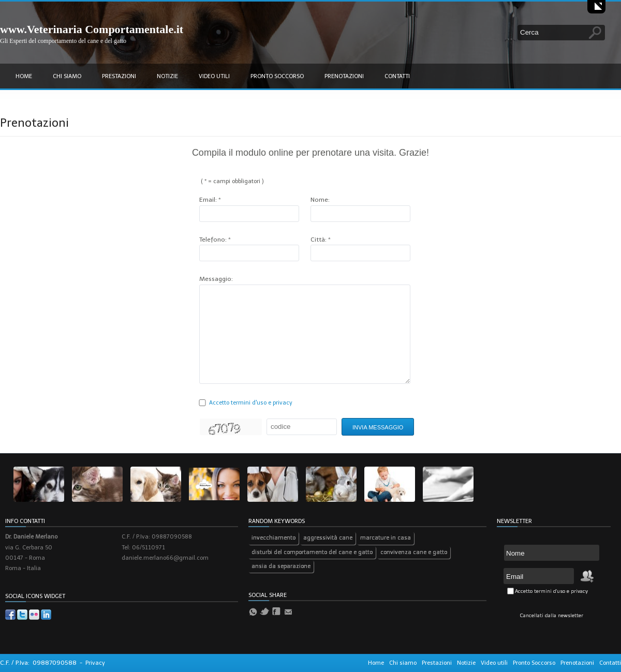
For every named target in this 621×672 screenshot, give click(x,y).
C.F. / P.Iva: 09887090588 (38, 663)
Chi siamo (67, 76)
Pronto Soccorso (277, 76)
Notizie (167, 76)
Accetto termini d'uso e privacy (251, 403)
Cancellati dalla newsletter (552, 616)
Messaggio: (216, 279)
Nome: (320, 200)
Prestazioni (119, 76)
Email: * (210, 200)
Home (24, 76)
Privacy (95, 663)
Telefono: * (215, 240)
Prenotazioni (344, 76)
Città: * (321, 240)
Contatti (397, 76)
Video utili (214, 76)
